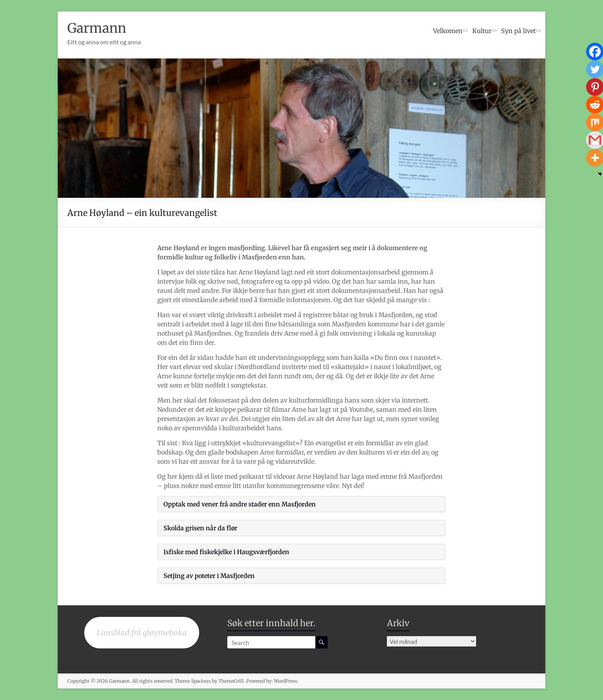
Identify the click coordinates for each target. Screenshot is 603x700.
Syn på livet (518, 31)
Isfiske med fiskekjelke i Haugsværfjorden (226, 552)
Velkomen (448, 31)
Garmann (99, 28)
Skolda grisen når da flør (200, 528)
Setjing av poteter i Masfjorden (209, 576)
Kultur (482, 31)
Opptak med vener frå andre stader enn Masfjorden (240, 504)
